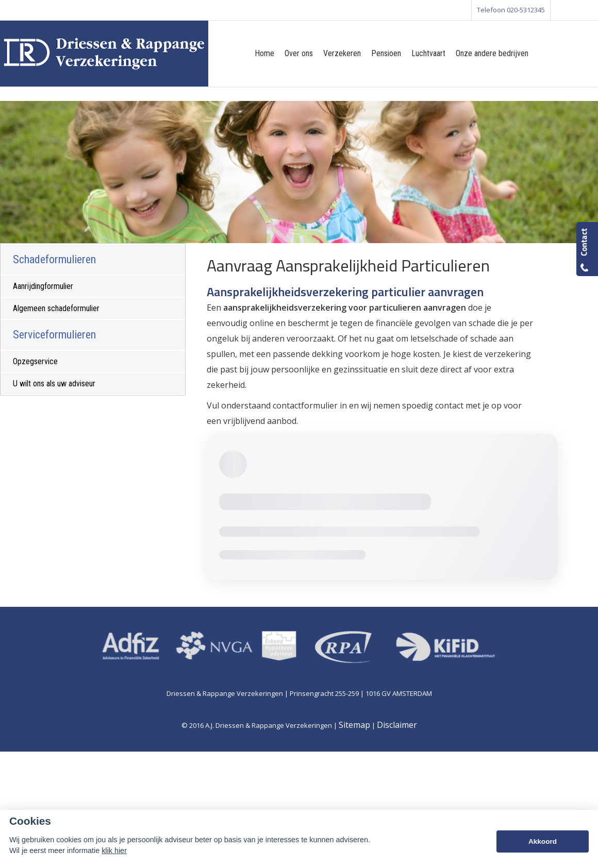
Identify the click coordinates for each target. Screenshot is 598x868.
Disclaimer (397, 725)
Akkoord (543, 841)
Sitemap (354, 725)
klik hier (114, 850)
